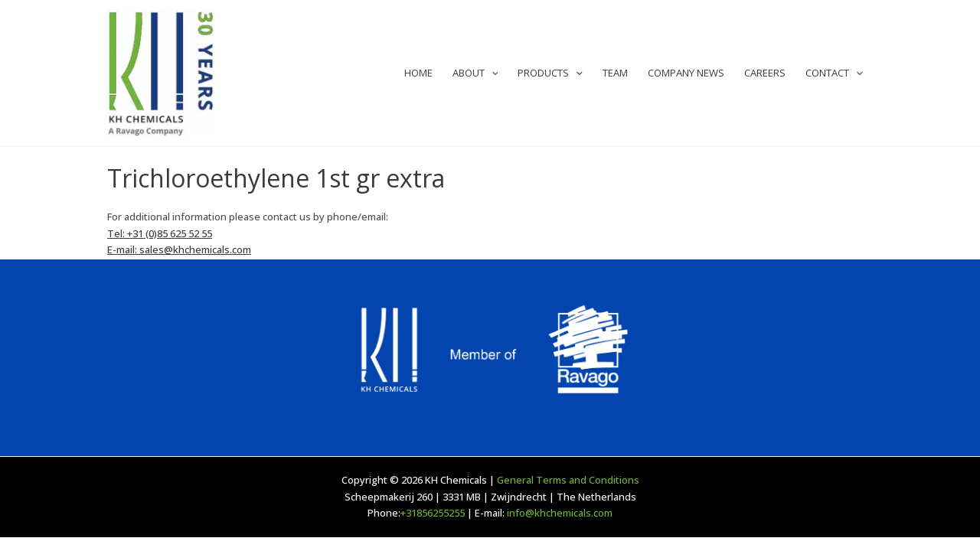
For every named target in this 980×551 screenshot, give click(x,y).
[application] (492, 73)
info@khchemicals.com (560, 513)
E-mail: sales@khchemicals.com (179, 249)
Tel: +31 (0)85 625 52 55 (160, 233)
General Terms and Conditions (568, 480)
